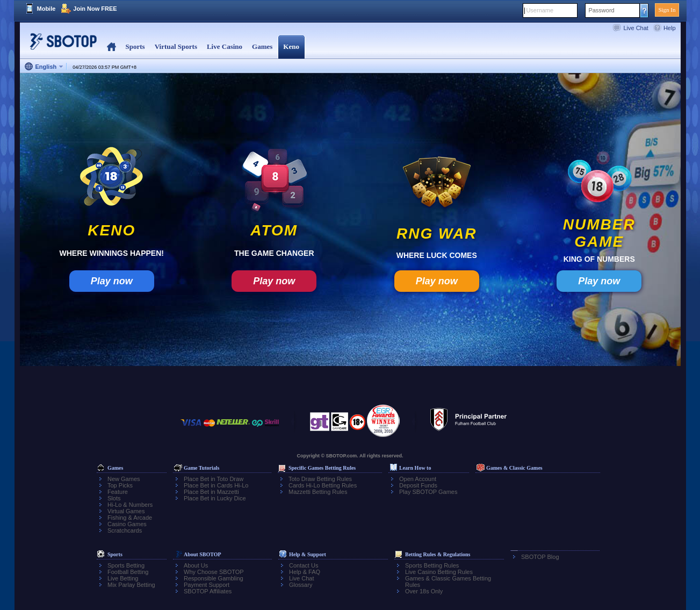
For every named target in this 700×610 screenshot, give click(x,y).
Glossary (301, 585)
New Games (124, 479)
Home (111, 47)
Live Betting (123, 578)
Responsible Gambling (214, 578)
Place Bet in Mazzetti (211, 492)
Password (601, 10)
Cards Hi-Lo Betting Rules (323, 485)
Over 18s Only (424, 591)
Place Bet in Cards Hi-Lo (216, 485)
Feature (118, 492)
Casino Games (127, 524)
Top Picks (120, 485)
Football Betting (128, 572)
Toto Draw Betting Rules (320, 479)
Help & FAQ (305, 572)
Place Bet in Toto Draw (214, 479)
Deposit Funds (418, 485)
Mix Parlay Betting (131, 585)
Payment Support (207, 585)
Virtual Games (126, 511)
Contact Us (304, 565)
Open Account (418, 479)
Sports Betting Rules (432, 565)
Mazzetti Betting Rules (318, 492)
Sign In (667, 10)
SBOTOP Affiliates (208, 591)
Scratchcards (125, 530)
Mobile (46, 9)
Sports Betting (126, 565)
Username (540, 10)
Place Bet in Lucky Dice (215, 498)
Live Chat (636, 28)
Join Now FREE (95, 9)
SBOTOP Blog (540, 557)
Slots (114, 498)
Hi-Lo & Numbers (130, 505)
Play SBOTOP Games (428, 492)
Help (670, 28)
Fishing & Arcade (130, 518)
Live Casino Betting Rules (439, 572)
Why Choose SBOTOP (214, 572)
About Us (196, 565)
